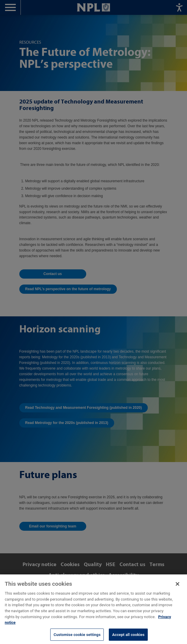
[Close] (177, 587)
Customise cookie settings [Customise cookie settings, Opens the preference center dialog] (77, 638)
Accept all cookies (128, 638)
